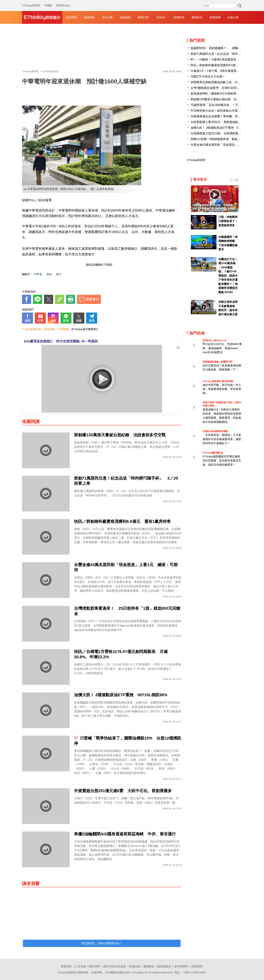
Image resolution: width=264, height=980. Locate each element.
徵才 (59, 274)
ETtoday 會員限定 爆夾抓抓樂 (218, 381)
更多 (234, 180)
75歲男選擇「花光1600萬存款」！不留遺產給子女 (223, 105)
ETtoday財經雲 (196, 160)
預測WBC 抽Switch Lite (215, 340)
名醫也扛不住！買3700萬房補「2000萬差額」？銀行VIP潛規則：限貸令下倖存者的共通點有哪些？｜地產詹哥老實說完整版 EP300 (228, 276)
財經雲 (42, 17)
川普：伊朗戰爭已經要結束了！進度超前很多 (228, 221)
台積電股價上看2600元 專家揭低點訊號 (217, 122)
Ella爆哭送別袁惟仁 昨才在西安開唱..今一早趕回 (61, 341)
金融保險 (125, 17)
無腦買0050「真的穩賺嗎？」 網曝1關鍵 (218, 48)
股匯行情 (143, 17)
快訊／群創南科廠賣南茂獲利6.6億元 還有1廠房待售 (226, 65)
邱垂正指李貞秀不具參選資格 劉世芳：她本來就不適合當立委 (228, 308)
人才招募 (80, 966)
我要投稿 (66, 966)
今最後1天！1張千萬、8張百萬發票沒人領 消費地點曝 (227, 71)
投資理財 (71, 17)
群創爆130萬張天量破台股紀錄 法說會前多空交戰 (224, 99)
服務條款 (149, 966)
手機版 (48, 2)
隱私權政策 (164, 966)
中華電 (38, 274)
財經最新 (89, 17)
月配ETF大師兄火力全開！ (208, 77)
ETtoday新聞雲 (31, 2)
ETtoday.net (141, 972)
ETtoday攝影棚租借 (213, 453)
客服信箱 (135, 966)
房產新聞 (215, 17)
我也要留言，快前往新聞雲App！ (102, 943)
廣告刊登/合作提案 (115, 966)
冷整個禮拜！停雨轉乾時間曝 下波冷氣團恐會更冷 (228, 243)
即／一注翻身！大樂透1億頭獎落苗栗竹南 (218, 59)
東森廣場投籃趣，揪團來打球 (218, 362)
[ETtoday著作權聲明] (84, 329)
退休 (49, 274)
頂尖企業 (107, 17)
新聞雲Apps (63, 2)
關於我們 (95, 966)
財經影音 (179, 17)
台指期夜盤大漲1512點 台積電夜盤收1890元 (220, 133)
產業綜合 (197, 17)
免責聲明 (197, 966)
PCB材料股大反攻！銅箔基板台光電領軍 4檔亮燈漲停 (227, 111)
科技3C (161, 17)
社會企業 (233, 17)
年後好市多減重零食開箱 (215, 431)
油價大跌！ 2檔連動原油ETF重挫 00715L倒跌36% (224, 128)
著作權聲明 (181, 966)
